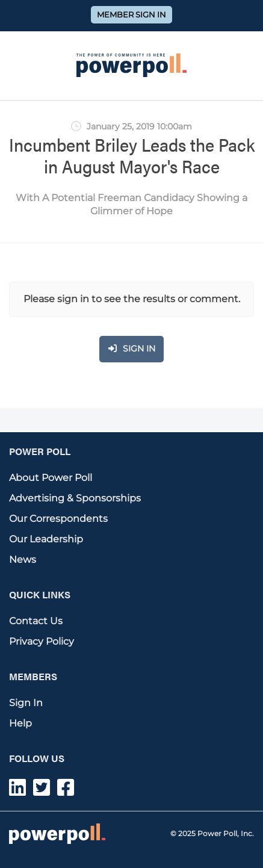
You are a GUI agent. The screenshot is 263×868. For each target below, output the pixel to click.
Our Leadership (46, 539)
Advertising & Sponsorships (75, 498)
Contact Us (36, 621)
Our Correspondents (58, 519)
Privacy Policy (42, 641)
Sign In (26, 703)
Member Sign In (131, 15)
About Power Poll (51, 478)
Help (20, 723)
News (23, 560)
